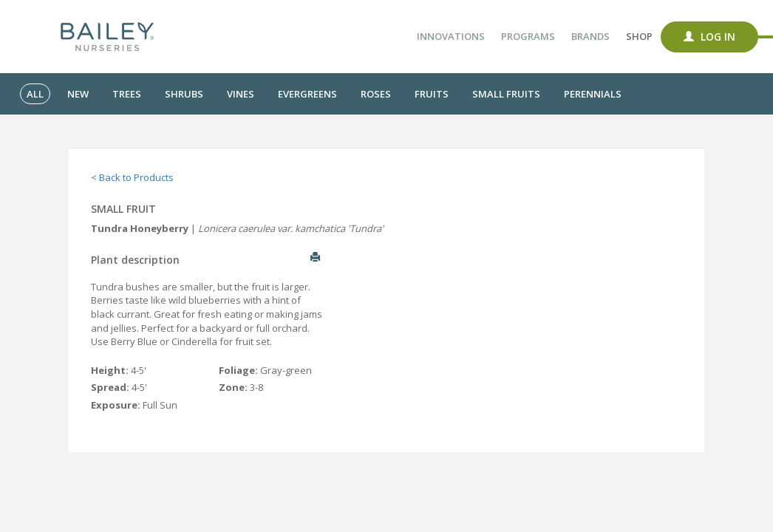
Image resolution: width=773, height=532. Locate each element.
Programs (528, 36)
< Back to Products (132, 177)
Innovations (451, 36)
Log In (709, 37)
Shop (639, 36)
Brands (590, 36)
